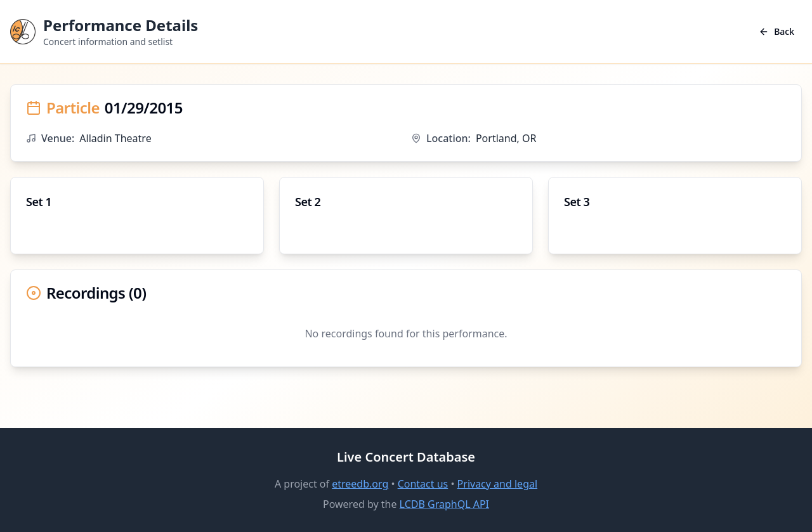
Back (776, 31)
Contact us (423, 484)
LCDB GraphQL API (444, 504)
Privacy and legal (497, 484)
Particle (73, 108)
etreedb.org (360, 484)
